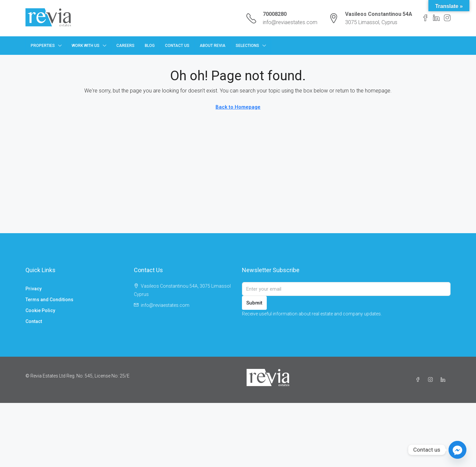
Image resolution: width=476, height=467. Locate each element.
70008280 (275, 14)
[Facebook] (419, 380)
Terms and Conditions (49, 300)
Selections (247, 46)
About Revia (213, 46)
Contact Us (177, 46)
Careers (125, 46)
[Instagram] (432, 380)
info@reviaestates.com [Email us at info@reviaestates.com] (165, 305)
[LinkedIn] (444, 380)
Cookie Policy (40, 310)
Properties (43, 46)
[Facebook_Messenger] (457, 450)
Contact (34, 321)
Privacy (34, 289)
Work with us (86, 46)
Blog (150, 46)
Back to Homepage (238, 107)
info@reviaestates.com (290, 22)
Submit (254, 303)
